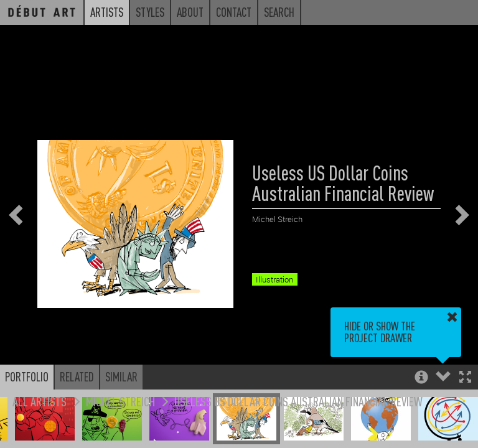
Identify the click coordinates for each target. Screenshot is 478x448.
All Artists (40, 401)
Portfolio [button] (27, 376)
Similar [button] (121, 376)
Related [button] (77, 376)
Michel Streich (120, 401)
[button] (465, 378)
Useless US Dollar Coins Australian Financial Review (298, 401)
